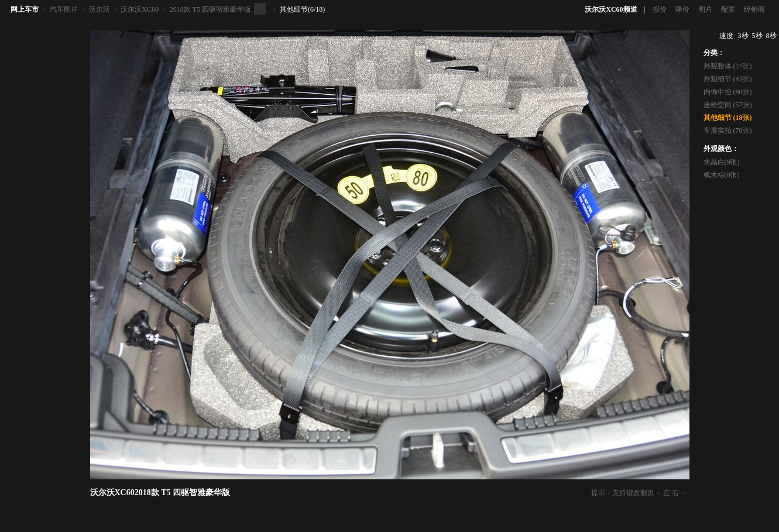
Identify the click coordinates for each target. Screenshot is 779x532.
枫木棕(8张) (722, 175)
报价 (660, 9)
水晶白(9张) (722, 162)
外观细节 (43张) (728, 79)
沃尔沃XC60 (140, 9)
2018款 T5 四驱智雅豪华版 (210, 9)
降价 (682, 9)
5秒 (757, 36)
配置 (728, 9)
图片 (705, 9)
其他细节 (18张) (728, 118)
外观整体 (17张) (728, 66)
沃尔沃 (99, 9)
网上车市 (25, 9)
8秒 (771, 36)
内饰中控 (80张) (728, 92)
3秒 (743, 36)
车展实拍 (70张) (728, 131)
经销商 (754, 9)
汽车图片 (64, 9)
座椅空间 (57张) (728, 105)
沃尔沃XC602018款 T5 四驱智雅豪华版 (160, 492)
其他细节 (294, 9)
